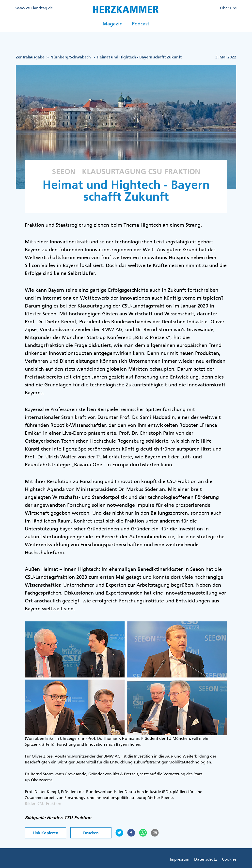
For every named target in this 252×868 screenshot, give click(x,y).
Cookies (229, 859)
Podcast (141, 24)
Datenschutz (206, 859)
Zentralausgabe (30, 57)
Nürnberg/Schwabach (71, 57)
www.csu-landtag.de (34, 8)
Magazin (113, 24)
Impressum (180, 859)
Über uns (228, 8)
